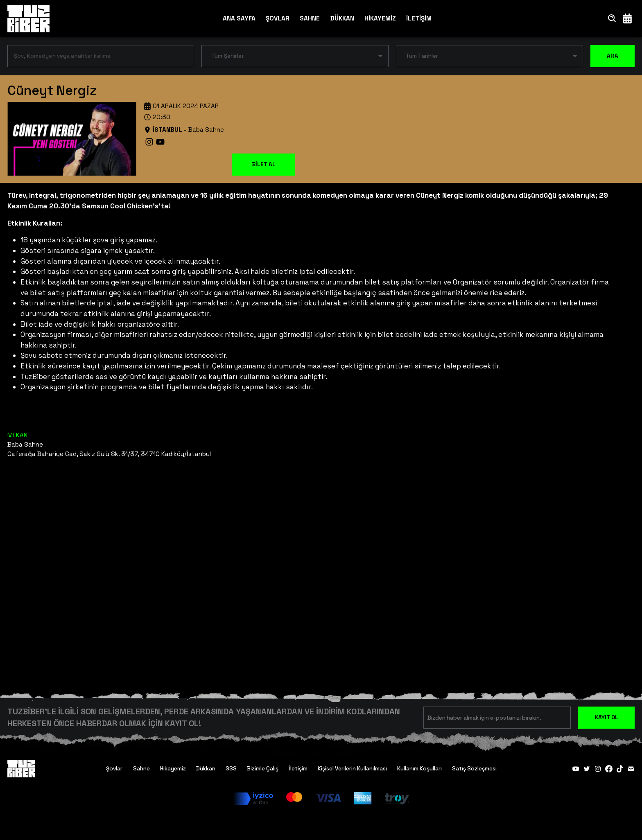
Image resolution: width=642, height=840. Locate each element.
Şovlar (114, 769)
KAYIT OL (607, 717)
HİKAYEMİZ (380, 18)
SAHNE (310, 18)
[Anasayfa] (28, 18)
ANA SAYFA (239, 18)
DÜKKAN (342, 18)
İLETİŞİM (419, 18)
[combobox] (95, 58)
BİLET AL (264, 164)
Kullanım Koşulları (419, 769)
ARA (613, 56)
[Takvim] (627, 18)
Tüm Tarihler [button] (422, 56)
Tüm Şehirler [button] (228, 56)
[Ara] (612, 18)
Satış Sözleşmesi (474, 769)
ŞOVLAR (278, 18)
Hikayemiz (173, 769)
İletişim (298, 769)
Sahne (141, 769)
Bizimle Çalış (263, 769)
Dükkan (206, 769)
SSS (231, 769)
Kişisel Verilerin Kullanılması (352, 769)
